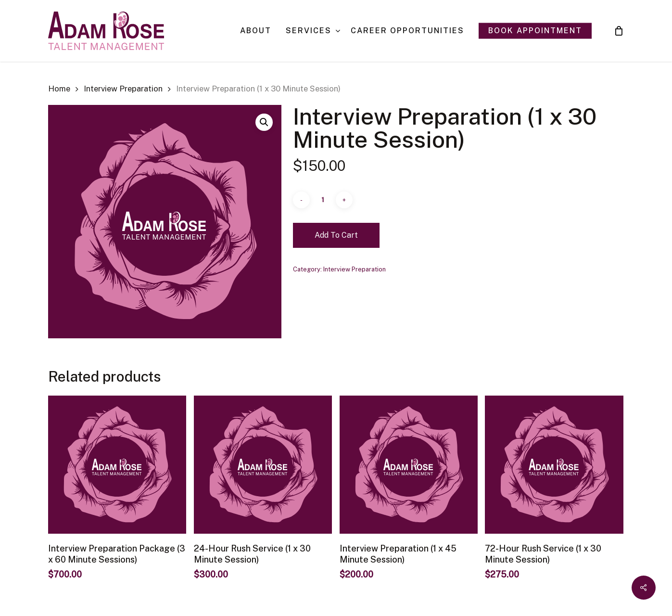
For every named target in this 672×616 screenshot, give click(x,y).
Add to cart (336, 235)
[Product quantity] (323, 200)
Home (59, 89)
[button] (264, 122)
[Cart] (619, 31)
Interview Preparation (123, 89)
